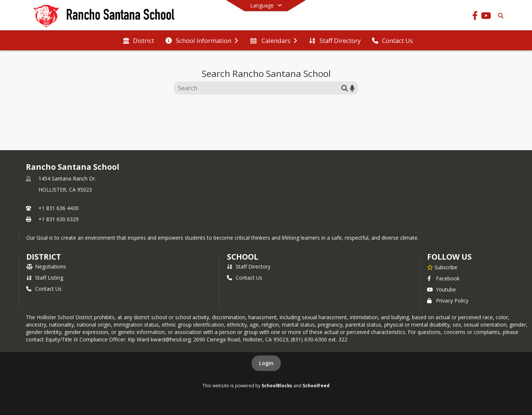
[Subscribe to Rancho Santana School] (442, 267)
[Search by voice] (352, 88)
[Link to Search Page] (499, 16)
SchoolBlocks (277, 385)
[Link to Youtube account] (486, 17)
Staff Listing (45, 278)
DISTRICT (44, 257)
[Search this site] (258, 88)
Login (266, 363)
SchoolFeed (316, 385)
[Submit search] (345, 88)
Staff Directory (249, 266)
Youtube (441, 289)
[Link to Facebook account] (475, 17)
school (243, 257)
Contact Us (44, 289)
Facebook (443, 278)
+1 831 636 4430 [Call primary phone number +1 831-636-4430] (59, 208)
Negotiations (46, 266)
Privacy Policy (448, 301)
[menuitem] (139, 41)
